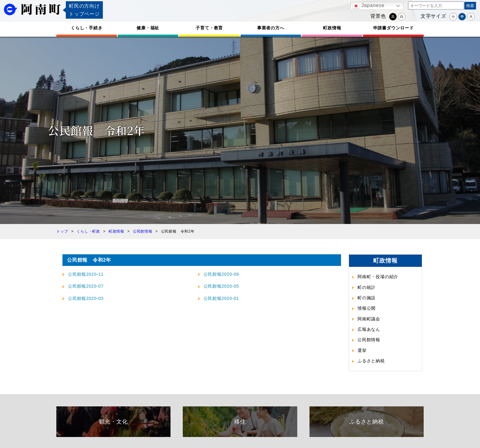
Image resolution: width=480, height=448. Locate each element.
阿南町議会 (369, 319)
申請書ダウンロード (394, 28)
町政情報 (332, 28)
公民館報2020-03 (86, 298)
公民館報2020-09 (221, 274)
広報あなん (369, 329)
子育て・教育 (209, 28)
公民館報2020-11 (86, 274)
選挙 (362, 350)
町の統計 (367, 287)
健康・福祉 (148, 28)
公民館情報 (369, 340)
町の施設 (367, 298)
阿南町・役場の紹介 (378, 277)
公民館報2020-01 (221, 298)
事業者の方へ (271, 28)
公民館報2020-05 (221, 286)
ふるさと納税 (371, 361)
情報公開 (367, 308)
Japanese (368, 6)
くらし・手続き (87, 28)
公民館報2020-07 (86, 286)
